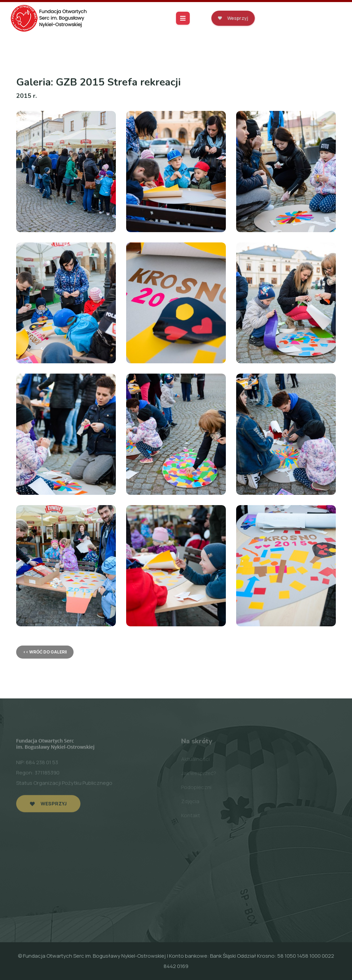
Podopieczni (196, 789)
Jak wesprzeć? (199, 774)
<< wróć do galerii (45, 652)
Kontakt (191, 817)
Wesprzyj (233, 18)
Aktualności (195, 760)
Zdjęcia (190, 803)
